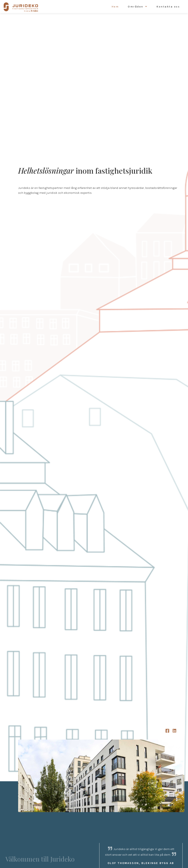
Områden (136, 7)
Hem (115, 7)
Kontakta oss (168, 7)
